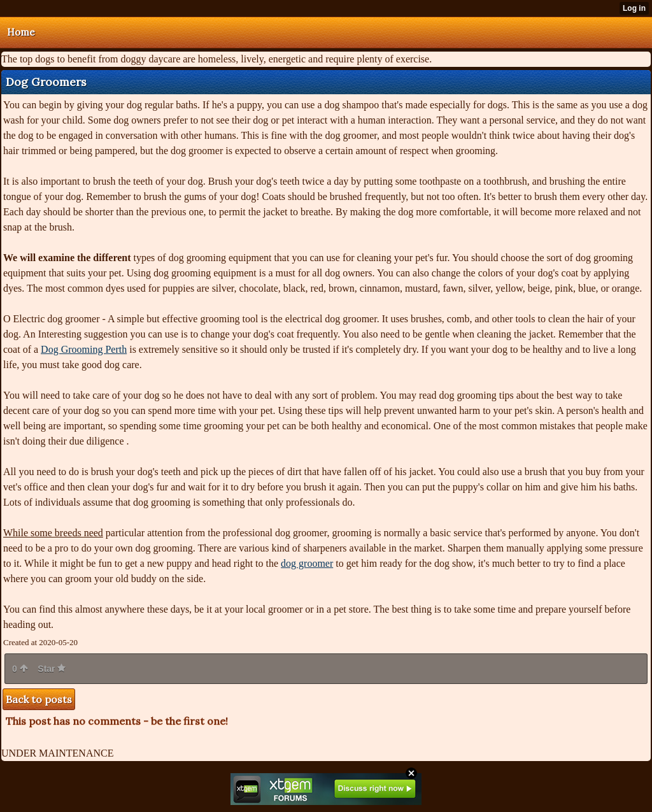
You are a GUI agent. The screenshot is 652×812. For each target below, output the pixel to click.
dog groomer (307, 563)
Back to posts (39, 699)
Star (52, 669)
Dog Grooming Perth (84, 349)
